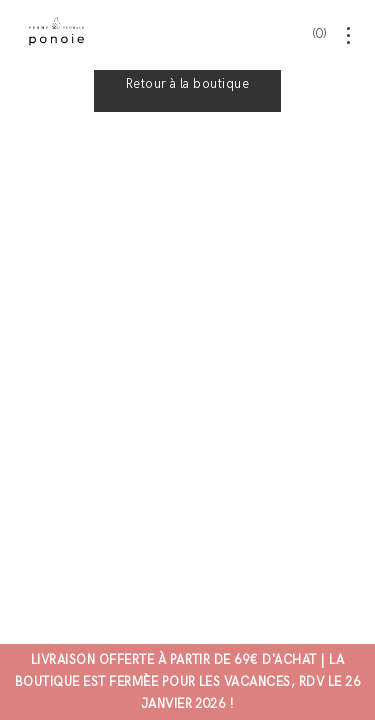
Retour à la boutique (188, 84)
